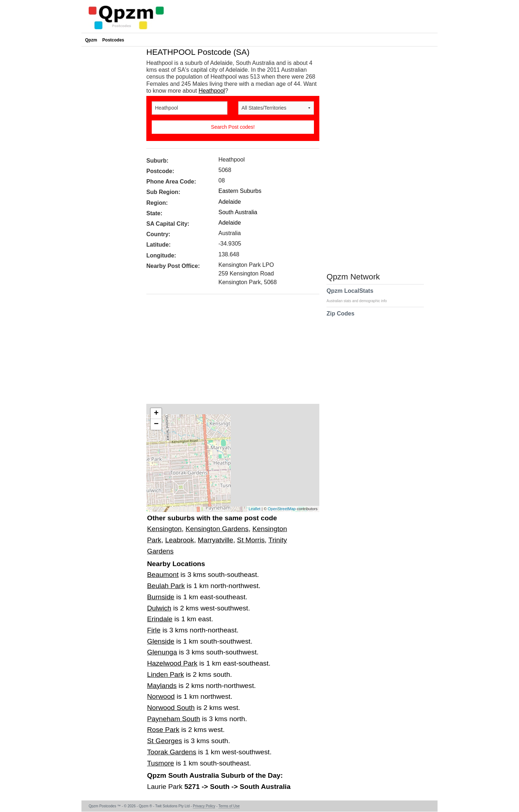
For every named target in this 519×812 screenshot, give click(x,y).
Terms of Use (229, 806)
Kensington (164, 529)
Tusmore (161, 763)
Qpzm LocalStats (360, 295)
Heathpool (212, 91)
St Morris (251, 540)
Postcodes (113, 40)
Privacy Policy (204, 806)
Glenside (161, 641)
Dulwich (159, 608)
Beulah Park (166, 586)
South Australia (238, 212)
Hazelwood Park (172, 663)
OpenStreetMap (282, 509)
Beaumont (163, 575)
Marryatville (216, 540)
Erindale (160, 619)
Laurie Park (166, 787)
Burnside (161, 597)
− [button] (156, 424)
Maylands (162, 686)
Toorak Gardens (172, 752)
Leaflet (255, 509)
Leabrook (179, 540)
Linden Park (165, 674)
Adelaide (230, 202)
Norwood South (171, 708)
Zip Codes (340, 318)
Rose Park (163, 730)
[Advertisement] (229, 352)
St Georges (165, 741)
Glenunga (162, 652)
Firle (154, 630)
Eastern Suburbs (240, 191)
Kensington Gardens (217, 529)
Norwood (161, 696)
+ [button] (156, 414)
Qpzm (91, 40)
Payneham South (174, 719)
